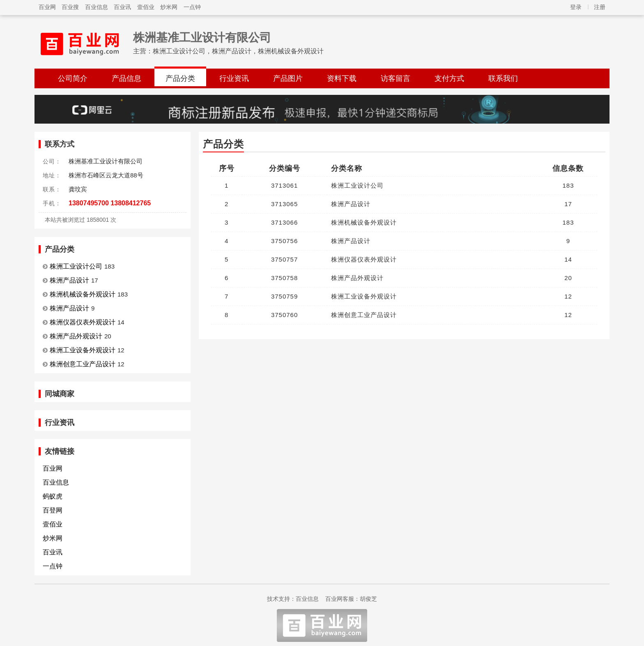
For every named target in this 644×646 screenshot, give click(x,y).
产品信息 (126, 78)
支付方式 (449, 78)
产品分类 (180, 78)
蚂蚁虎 (53, 496)
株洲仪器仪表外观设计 (83, 322)
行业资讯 (234, 78)
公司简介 (73, 78)
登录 (576, 7)
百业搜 (70, 7)
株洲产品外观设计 (76, 336)
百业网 (47, 7)
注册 (600, 7)
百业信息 (97, 7)
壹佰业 (146, 7)
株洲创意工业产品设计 (83, 364)
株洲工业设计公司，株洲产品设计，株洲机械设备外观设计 (238, 51)
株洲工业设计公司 (76, 266)
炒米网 (169, 7)
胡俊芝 (368, 599)
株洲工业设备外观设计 (83, 350)
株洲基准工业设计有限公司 (202, 38)
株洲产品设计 (69, 280)
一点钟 (192, 7)
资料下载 (342, 78)
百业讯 (122, 7)
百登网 (53, 510)
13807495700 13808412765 (110, 203)
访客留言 (396, 78)
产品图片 (288, 78)
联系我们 (503, 78)
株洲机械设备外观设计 (83, 294)
